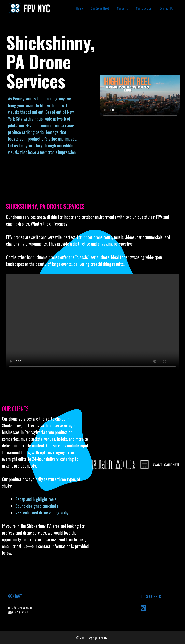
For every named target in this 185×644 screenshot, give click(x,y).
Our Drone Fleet (100, 8)
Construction (144, 8)
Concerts (122, 8)
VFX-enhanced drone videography (42, 512)
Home (79, 8)
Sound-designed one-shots (37, 506)
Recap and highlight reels (36, 499)
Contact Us (166, 8)
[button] (95, 464)
